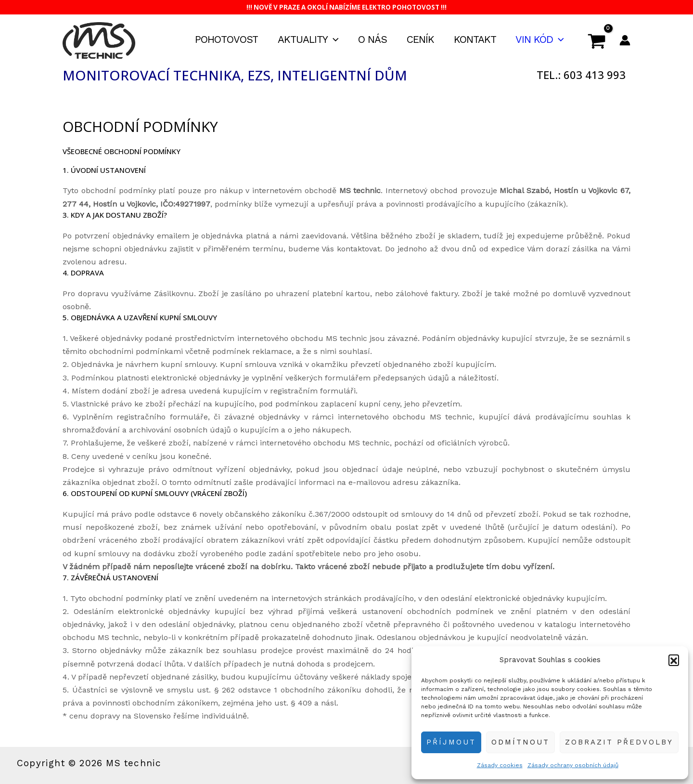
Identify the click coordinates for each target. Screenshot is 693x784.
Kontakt (474, 40)
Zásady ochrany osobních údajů (573, 765)
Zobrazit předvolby (619, 742)
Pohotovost (223, 40)
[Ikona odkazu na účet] (625, 40)
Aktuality (305, 40)
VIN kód (540, 40)
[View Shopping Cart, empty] (597, 40)
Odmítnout (520, 742)
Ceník (419, 40)
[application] (330, 40)
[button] (674, 660)
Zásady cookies (500, 765)
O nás (371, 40)
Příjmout (451, 742)
